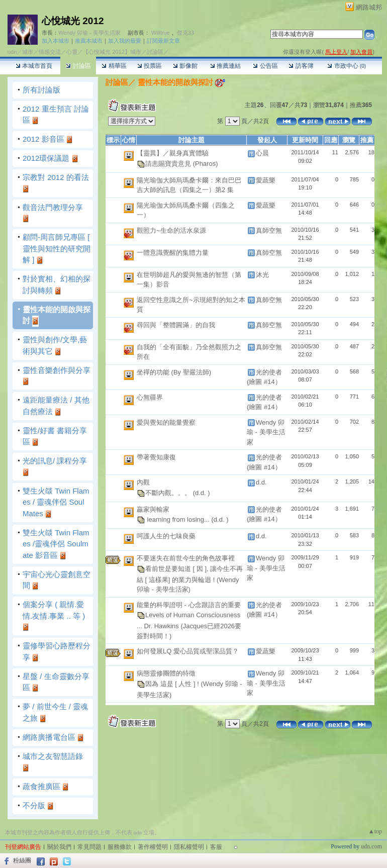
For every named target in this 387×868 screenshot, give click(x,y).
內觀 (143, 482)
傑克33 (185, 33)
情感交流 (50, 52)
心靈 (72, 52)
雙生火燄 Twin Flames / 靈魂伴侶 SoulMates (56, 502)
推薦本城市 (89, 41)
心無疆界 (150, 397)
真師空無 (269, 230)
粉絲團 (22, 860)
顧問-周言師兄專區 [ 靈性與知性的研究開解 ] (57, 248)
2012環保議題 (46, 158)
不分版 (34, 805)
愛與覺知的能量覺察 (166, 422)
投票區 (150, 66)
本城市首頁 (34, 66)
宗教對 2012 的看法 (56, 177)
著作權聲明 (153, 847)
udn (12, 52)
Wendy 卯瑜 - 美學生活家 (89, 33)
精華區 (114, 66)
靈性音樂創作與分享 (57, 370)
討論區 (78, 66)
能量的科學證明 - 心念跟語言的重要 (189, 605)
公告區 (265, 66)
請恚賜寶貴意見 (169, 163)
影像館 (185, 66)
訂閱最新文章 (163, 41)
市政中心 (347, 66)
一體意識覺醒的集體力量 (173, 253)
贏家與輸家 (153, 509)
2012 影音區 (43, 139)
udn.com (371, 846)
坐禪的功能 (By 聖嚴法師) (174, 372)
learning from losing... (178, 519)
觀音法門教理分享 (53, 207)
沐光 (262, 275)
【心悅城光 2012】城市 (112, 52)
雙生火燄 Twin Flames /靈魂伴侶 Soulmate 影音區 (56, 544)
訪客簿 (301, 66)
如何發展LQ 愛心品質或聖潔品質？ (188, 651)
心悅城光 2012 (73, 21)
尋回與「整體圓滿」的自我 (176, 325)
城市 (28, 52)
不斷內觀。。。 (169, 493)
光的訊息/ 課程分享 (55, 461)
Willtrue (161, 33)
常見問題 (89, 847)
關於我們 (59, 847)
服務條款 (120, 847)
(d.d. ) (202, 493)
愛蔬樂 (266, 180)
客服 (216, 847)
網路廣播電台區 (49, 737)
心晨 (262, 153)
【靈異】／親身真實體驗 (173, 153)
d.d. (261, 482)
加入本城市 (56, 41)
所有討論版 (41, 90)
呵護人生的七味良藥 (166, 536)
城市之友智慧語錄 (53, 756)
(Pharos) (206, 163)
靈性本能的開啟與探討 (174, 82)
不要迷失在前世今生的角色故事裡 (186, 558)
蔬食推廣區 (41, 786)
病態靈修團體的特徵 (166, 673)
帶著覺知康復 (156, 457)
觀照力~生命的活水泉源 (171, 230)
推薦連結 (225, 66)
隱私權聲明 (189, 847)
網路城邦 (369, 7)
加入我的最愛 (125, 41)
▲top (375, 831)
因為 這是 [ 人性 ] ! (173, 684)
